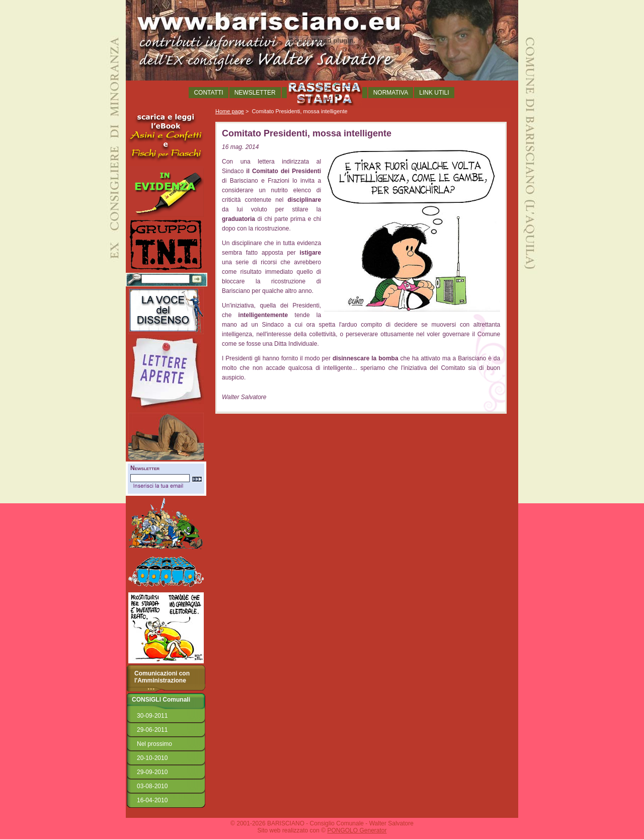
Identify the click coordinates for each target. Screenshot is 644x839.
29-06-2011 (152, 730)
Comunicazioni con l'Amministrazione (162, 677)
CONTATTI (208, 93)
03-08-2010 (152, 786)
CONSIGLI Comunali (161, 700)
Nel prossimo (154, 744)
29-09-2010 (152, 772)
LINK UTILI (434, 93)
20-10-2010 (152, 758)
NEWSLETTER (255, 93)
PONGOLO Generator (357, 830)
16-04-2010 (152, 800)
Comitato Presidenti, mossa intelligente (299, 111)
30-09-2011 (152, 716)
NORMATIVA (391, 93)
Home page (230, 111)
